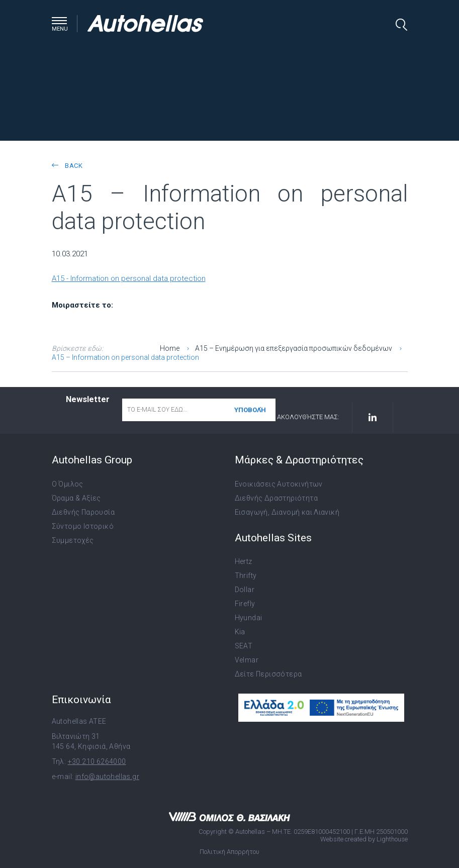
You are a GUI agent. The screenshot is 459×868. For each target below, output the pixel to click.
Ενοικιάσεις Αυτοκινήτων (279, 484)
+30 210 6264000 (97, 761)
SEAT (244, 646)
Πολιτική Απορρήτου (229, 852)
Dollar (245, 590)
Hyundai (249, 618)
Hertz (244, 561)
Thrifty (246, 575)
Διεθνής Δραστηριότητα (276, 498)
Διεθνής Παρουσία (83, 512)
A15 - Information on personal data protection (129, 278)
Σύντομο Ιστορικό (83, 526)
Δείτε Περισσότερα (268, 674)
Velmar (247, 660)
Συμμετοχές (73, 540)
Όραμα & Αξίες (76, 498)
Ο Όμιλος (68, 484)
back (67, 166)
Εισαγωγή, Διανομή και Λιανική (287, 512)
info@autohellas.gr (107, 777)
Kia (240, 632)
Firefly (245, 604)
